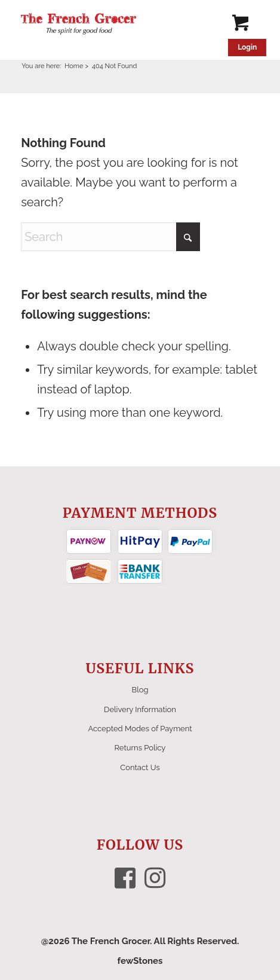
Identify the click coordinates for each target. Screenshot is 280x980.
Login (247, 47)
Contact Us (140, 767)
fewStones (140, 961)
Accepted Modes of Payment (140, 729)
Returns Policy (140, 748)
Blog (140, 690)
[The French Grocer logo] (116, 24)
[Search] (110, 237)
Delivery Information (140, 709)
